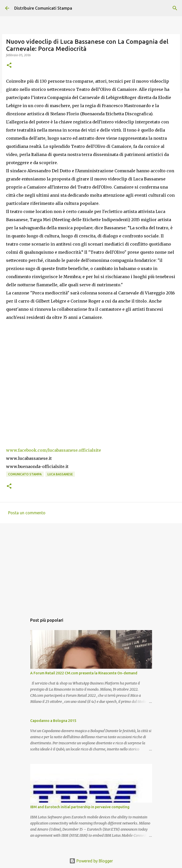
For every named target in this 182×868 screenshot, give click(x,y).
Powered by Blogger (91, 861)
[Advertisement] (91, 566)
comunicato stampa (25, 474)
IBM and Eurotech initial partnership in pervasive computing (80, 807)
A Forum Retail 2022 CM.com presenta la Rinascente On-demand (84, 673)
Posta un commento (27, 513)
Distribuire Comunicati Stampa (43, 8)
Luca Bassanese (60, 474)
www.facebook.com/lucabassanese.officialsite (54, 450)
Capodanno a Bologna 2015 (53, 721)
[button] (9, 66)
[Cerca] (175, 8)
